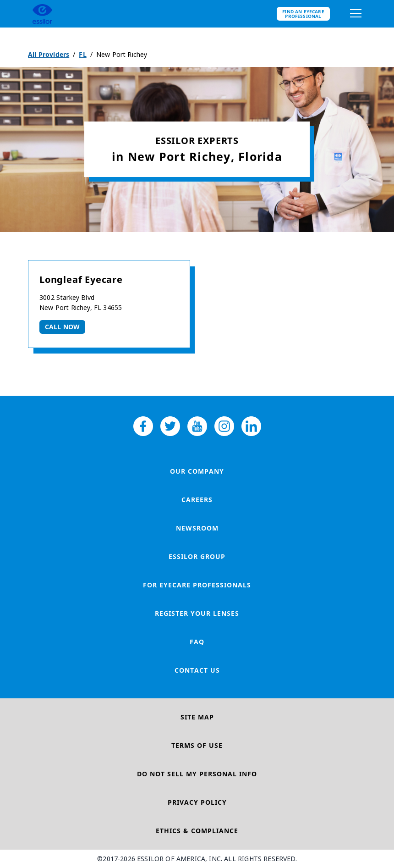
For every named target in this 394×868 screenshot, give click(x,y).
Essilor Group (197, 556)
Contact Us (197, 670)
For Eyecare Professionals (197, 585)
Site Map (197, 717)
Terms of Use (197, 745)
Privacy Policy (197, 802)
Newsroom (197, 528)
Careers (197, 500)
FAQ (197, 642)
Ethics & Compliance (197, 831)
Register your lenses (197, 613)
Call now (62, 327)
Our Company (197, 471)
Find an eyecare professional (303, 14)
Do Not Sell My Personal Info (197, 774)
